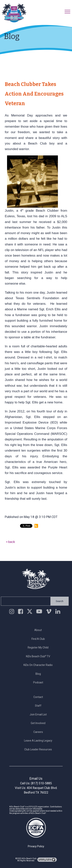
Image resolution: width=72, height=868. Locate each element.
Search (58, 601)
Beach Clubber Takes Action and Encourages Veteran (34, 94)
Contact (39, 697)
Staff (39, 706)
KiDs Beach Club (29, 859)
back (12, 542)
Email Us (36, 778)
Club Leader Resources (39, 749)
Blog (39, 674)
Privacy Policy (36, 846)
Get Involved (39, 723)
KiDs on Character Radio (39, 665)
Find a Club (39, 639)
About (39, 630)
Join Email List (39, 714)
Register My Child (39, 647)
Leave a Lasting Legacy (39, 741)
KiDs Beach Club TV (39, 656)
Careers (39, 732)
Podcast (39, 682)
